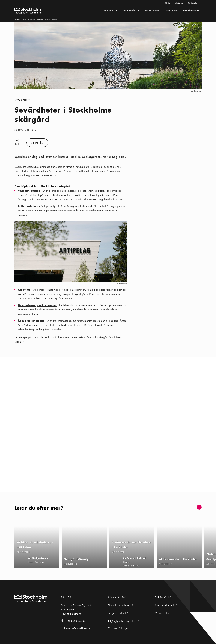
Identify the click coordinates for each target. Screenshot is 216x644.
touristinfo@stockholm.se (78, 628)
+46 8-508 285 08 (76, 621)
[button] (192, 507)
